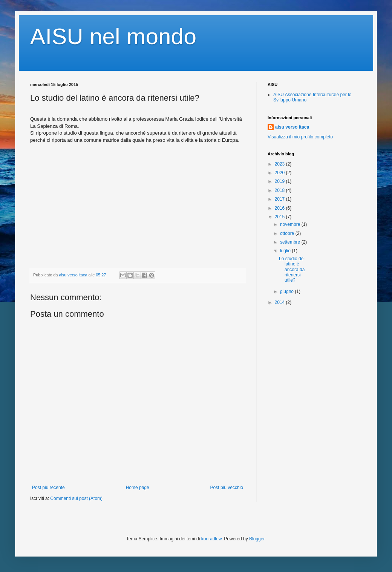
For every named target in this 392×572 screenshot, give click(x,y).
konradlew (211, 539)
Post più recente (48, 488)
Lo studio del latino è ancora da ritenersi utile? (292, 270)
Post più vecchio (227, 488)
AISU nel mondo (113, 36)
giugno (287, 291)
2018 (280, 190)
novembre (291, 224)
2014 (280, 302)
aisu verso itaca (292, 127)
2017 (280, 199)
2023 (280, 164)
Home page (138, 488)
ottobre (288, 233)
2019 (280, 181)
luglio (286, 251)
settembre (291, 242)
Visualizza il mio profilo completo (300, 137)
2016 (280, 208)
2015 (280, 217)
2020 (280, 173)
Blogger (257, 539)
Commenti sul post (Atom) (76, 498)
